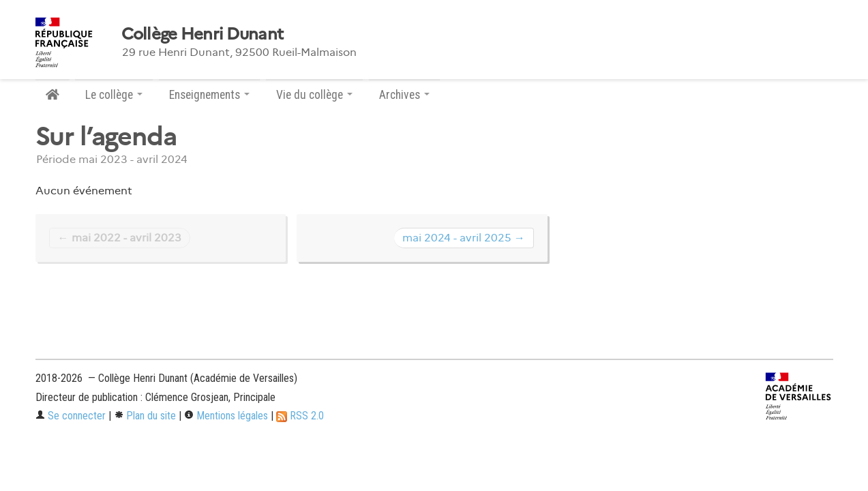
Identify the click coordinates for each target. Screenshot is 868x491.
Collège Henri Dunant (203, 34)
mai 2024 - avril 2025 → (464, 238)
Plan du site (145, 416)
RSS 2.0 (300, 416)
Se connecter (71, 416)
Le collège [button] (114, 95)
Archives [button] (404, 95)
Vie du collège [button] (314, 95)
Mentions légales (226, 416)
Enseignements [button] (209, 95)
